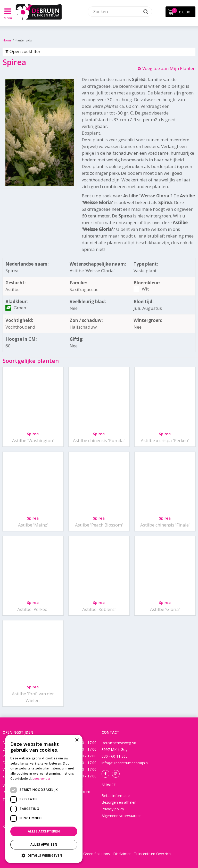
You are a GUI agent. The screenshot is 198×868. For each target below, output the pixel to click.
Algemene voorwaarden (122, 816)
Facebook (105, 774)
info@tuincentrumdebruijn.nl (125, 763)
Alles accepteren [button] (44, 831)
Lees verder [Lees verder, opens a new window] (42, 779)
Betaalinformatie (116, 796)
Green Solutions (97, 854)
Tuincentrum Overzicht (153, 854)
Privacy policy (113, 809)
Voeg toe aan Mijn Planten (169, 68)
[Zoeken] (120, 12)
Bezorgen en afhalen (119, 802)
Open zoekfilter (23, 51)
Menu (8, 18)
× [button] (77, 740)
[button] (44, 855)
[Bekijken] (180, 12)
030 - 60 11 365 (115, 756)
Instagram (116, 774)
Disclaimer (122, 854)
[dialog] (44, 799)
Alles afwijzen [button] (44, 844)
